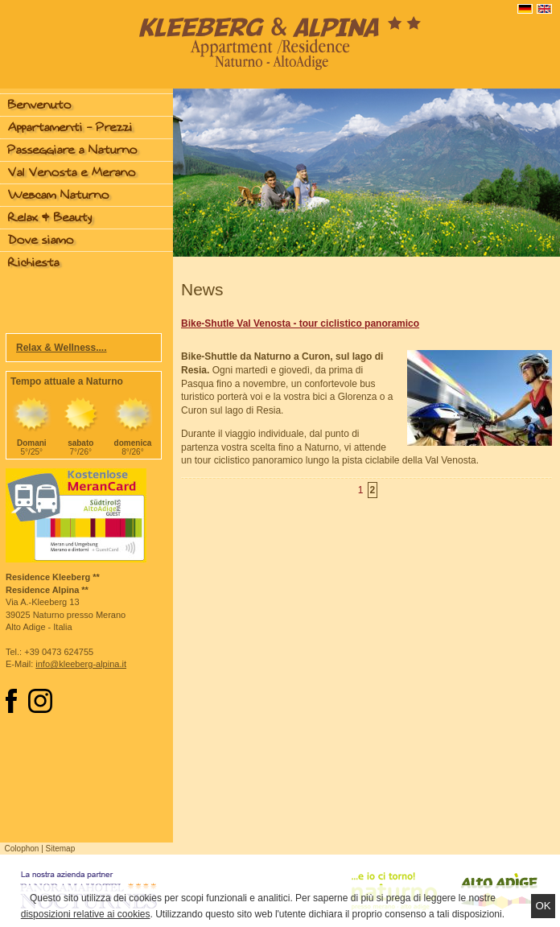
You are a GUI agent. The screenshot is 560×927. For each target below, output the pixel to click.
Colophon (22, 849)
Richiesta (34, 263)
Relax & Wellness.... (62, 348)
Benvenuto (40, 105)
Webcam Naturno (59, 195)
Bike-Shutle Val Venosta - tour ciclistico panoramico (300, 323)
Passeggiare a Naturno (73, 150)
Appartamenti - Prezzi (70, 128)
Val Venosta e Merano (72, 173)
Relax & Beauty (50, 218)
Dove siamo (41, 240)
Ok (543, 906)
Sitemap (61, 849)
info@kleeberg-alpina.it (81, 664)
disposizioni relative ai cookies (86, 914)
